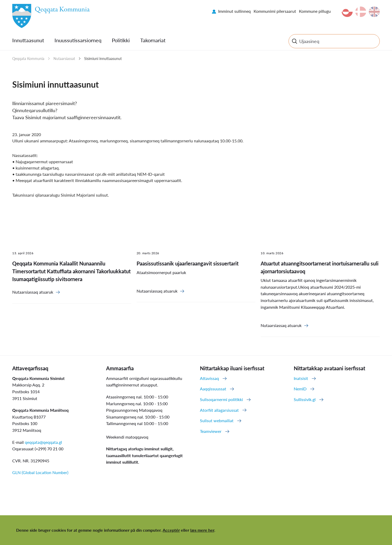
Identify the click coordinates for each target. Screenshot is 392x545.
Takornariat (153, 40)
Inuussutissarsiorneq (78, 40)
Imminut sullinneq (234, 11)
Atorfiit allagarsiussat (219, 410)
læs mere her (202, 530)
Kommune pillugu (315, 11)
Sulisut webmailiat (217, 420)
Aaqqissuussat (213, 389)
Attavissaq (209, 378)
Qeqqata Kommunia (28, 59)
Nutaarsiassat (64, 59)
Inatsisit (301, 378)
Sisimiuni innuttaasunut (103, 59)
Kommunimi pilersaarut (275, 11)
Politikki (121, 40)
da (361, 12)
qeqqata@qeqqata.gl (43, 442)
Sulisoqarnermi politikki (221, 399)
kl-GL (347, 12)
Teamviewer (211, 431)
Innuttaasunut (28, 40)
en (374, 12)
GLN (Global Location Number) (40, 472)
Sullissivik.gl (305, 399)
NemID (300, 389)
